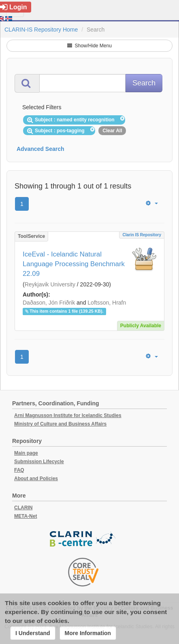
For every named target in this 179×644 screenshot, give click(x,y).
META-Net (26, 516)
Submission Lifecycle (39, 462)
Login (14, 7)
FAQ (19, 470)
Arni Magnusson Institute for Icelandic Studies (68, 415)
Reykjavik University (50, 284)
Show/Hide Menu (89, 46)
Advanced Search (40, 149)
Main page (26, 453)
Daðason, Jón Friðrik (49, 303)
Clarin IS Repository (142, 235)
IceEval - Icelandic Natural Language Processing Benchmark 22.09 (74, 264)
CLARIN (23, 508)
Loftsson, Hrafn (107, 303)
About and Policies (36, 479)
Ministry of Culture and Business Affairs (60, 424)
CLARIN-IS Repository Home (41, 30)
